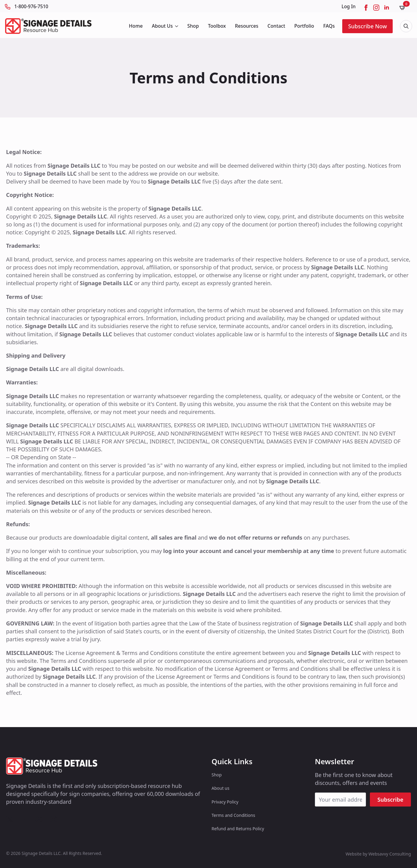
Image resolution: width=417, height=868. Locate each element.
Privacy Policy (225, 802)
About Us (162, 26)
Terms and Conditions (233, 815)
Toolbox (217, 26)
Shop (193, 26)
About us (221, 788)
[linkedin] (387, 8)
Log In (349, 7)
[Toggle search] (406, 26)
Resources (247, 26)
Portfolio (304, 26)
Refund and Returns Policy (238, 829)
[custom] (10, 819)
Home (136, 26)
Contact (276, 26)
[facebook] (366, 8)
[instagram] (376, 8)
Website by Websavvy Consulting (378, 854)
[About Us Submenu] (176, 26)
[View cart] (405, 7)
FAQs (329, 26)
